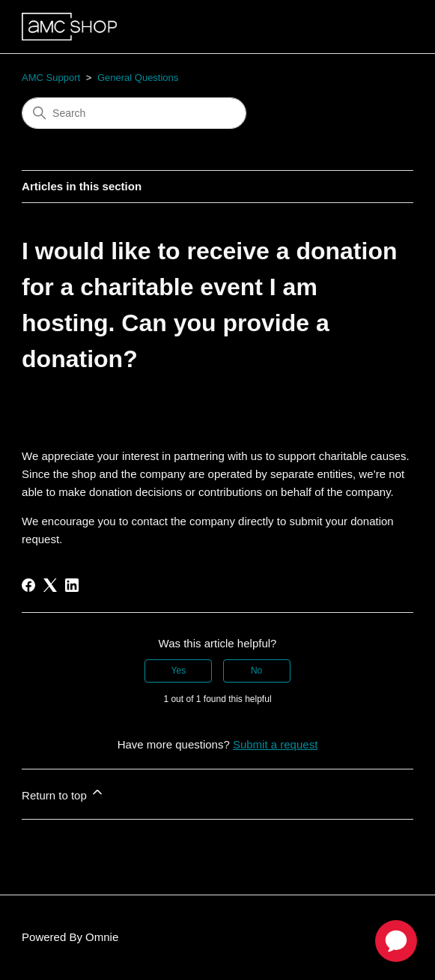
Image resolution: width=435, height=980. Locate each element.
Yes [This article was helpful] (179, 671)
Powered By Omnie (70, 937)
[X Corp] (50, 585)
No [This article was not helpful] (256, 671)
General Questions (138, 78)
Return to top (63, 793)
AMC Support (51, 78)
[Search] (134, 113)
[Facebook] (28, 585)
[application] (396, 941)
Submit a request (275, 744)
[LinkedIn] (72, 585)
